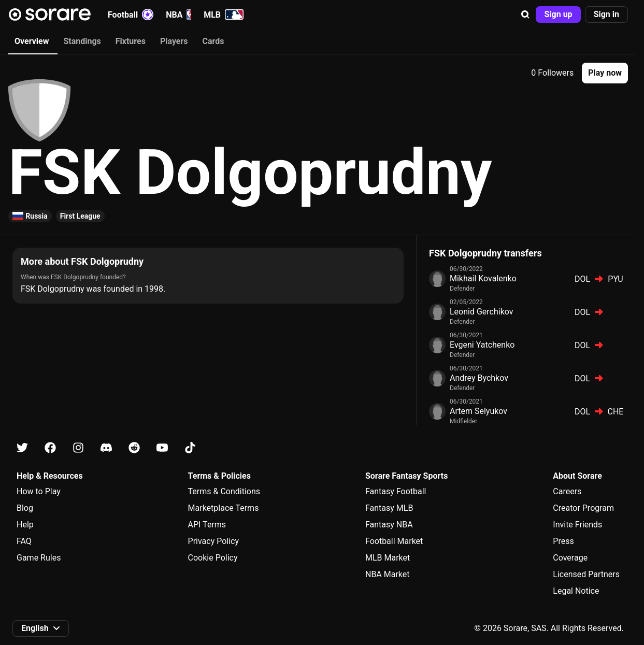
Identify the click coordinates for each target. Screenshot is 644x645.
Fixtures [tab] (131, 41)
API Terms (207, 525)
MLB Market (388, 558)
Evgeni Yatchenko (482, 345)
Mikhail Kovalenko (483, 278)
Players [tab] (174, 41)
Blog (25, 508)
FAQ (24, 541)
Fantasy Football (396, 491)
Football (131, 15)
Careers (567, 491)
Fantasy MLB (389, 508)
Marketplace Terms (224, 508)
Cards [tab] (213, 41)
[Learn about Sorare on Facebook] (50, 448)
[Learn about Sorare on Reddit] (134, 448)
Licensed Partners (586, 574)
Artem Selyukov (478, 411)
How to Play (39, 491)
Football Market (394, 541)
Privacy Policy (214, 541)
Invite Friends (577, 525)
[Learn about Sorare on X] (22, 448)
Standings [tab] (82, 41)
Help (25, 525)
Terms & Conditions (224, 491)
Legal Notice (576, 591)
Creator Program (583, 508)
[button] (525, 15)
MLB (224, 15)
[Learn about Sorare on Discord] (106, 448)
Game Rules (39, 558)
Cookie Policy (213, 558)
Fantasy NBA (389, 525)
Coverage (570, 558)
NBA (178, 15)
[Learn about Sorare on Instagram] (78, 448)
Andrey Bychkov (479, 378)
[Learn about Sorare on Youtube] (162, 448)
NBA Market (388, 574)
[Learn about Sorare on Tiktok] (190, 448)
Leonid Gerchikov (482, 312)
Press (563, 541)
